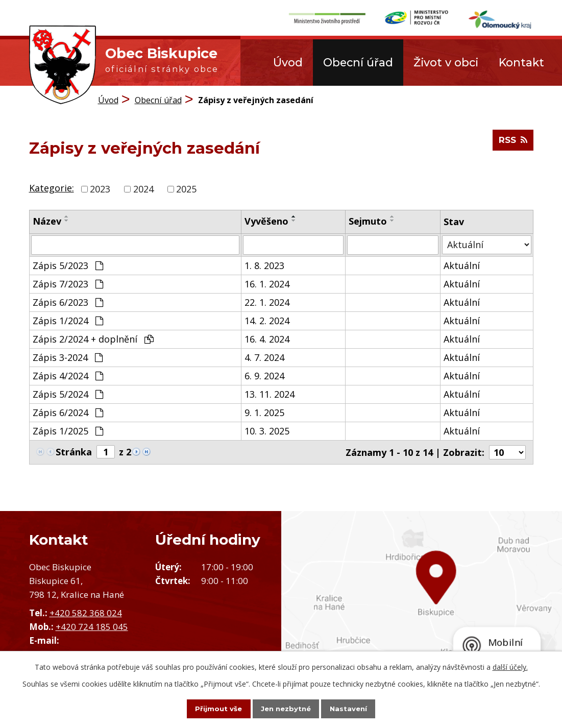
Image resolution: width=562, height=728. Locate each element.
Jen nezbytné (286, 708)
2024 (143, 188)
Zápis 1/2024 (68, 320)
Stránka (74, 451)
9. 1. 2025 (264, 412)
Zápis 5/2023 (68, 265)
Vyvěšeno (266, 221)
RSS (511, 144)
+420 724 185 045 (92, 627)
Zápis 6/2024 (68, 412)
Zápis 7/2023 (68, 283)
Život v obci (446, 62)
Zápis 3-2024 (68, 357)
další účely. (510, 666)
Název (47, 221)
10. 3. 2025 (267, 430)
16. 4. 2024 (267, 338)
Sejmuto (368, 221)
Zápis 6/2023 (68, 302)
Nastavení (357, 708)
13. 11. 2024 (270, 394)
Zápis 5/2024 (68, 394)
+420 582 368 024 (86, 612)
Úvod (288, 62)
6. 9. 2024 (264, 375)
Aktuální (462, 265)
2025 (186, 188)
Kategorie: (52, 188)
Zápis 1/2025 (68, 430)
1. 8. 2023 (264, 265)
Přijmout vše (209, 708)
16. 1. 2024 (267, 283)
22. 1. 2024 (267, 302)
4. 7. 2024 (264, 357)
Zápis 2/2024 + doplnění (93, 338)
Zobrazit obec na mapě (422, 604)
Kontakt (521, 62)
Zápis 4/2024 (68, 375)
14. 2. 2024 (267, 320)
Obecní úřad (358, 62)
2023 (100, 188)
